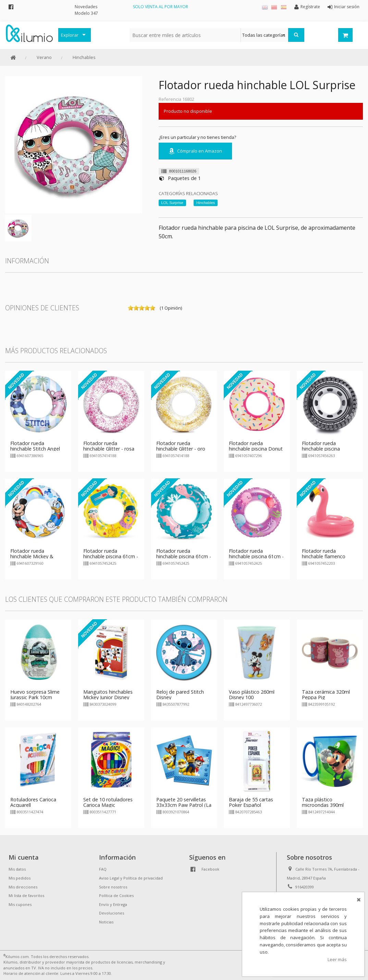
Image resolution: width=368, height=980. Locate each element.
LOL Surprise (172, 203)
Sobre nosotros (113, 887)
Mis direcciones (23, 887)
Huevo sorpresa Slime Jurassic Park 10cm (35, 695)
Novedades (86, 7)
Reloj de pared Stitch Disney (180, 695)
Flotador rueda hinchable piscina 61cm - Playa (111, 556)
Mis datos (17, 869)
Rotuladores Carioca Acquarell (33, 802)
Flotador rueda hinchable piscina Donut (256, 446)
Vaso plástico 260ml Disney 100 (252, 695)
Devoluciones (112, 913)
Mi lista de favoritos (26, 895)
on (131, 308)
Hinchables (84, 57)
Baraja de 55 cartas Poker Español (251, 802)
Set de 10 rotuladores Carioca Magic (108, 802)
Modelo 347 (86, 13)
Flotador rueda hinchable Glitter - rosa (109, 446)
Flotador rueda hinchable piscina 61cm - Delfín (256, 556)
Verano (44, 57)
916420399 (305, 887)
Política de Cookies (116, 895)
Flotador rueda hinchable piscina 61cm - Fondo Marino (184, 556)
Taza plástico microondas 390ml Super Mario (323, 805)
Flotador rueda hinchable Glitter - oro (181, 446)
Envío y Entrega (113, 904)
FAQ (103, 869)
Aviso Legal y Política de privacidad (131, 878)
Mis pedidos (20, 878)
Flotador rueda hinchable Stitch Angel (35, 446)
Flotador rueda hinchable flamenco (324, 554)
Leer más (337, 959)
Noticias (106, 922)
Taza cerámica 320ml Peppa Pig (326, 695)
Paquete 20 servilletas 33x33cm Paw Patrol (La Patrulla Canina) (184, 805)
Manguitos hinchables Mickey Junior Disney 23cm (108, 697)
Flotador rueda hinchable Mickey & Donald (32, 556)
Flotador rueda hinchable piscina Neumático (321, 449)
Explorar (70, 35)
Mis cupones (20, 904)
